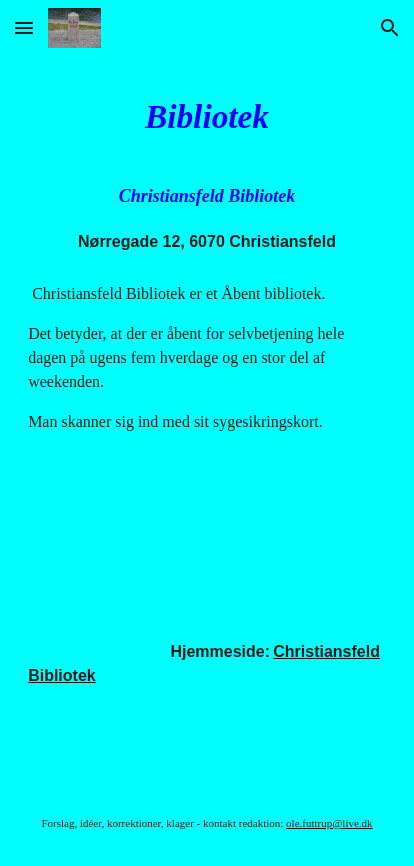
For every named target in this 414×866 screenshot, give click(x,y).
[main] (207, 117)
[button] (24, 27)
